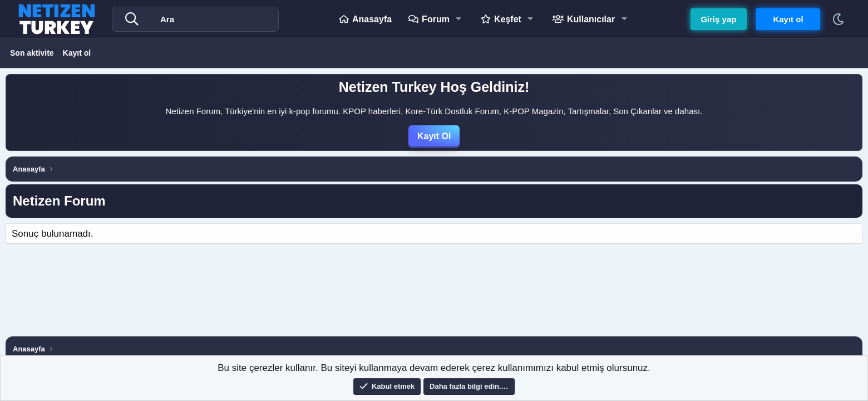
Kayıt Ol (434, 136)
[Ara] (218, 19)
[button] (460, 19)
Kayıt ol (77, 53)
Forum (435, 19)
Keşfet (507, 19)
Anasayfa (371, 19)
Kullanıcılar (590, 19)
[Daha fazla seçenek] (135, 19)
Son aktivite (32, 53)
